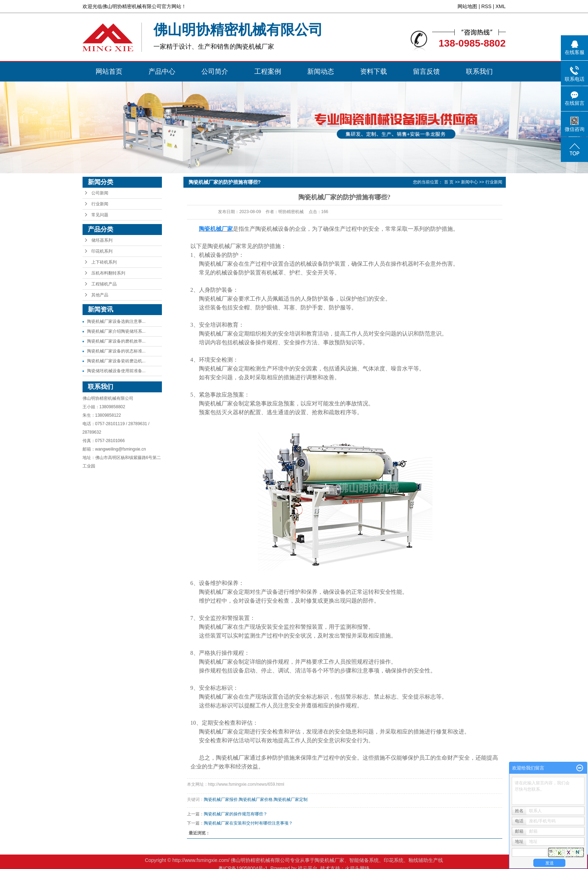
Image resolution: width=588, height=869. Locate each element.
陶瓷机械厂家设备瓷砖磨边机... (116, 361)
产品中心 (162, 71)
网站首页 (109, 71)
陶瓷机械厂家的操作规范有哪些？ (236, 814)
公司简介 (215, 71)
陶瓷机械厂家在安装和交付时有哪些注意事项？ (248, 823)
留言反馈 (426, 71)
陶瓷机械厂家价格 (256, 799)
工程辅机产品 (104, 284)
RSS (486, 6)
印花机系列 (102, 251)
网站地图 (467, 6)
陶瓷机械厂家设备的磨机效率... (116, 341)
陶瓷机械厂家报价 (221, 799)
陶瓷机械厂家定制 (291, 799)
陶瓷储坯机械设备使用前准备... (116, 371)
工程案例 (268, 71)
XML (501, 6)
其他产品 (100, 295)
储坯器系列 (102, 240)
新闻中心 (469, 182)
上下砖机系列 (104, 262)
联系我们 (479, 71)
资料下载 (374, 71)
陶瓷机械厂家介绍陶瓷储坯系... (116, 331)
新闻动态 (321, 71)
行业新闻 (100, 204)
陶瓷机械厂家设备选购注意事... (116, 321)
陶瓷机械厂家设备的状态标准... (116, 351)
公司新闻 (100, 193)
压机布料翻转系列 (108, 273)
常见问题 (100, 215)
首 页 (449, 182)
